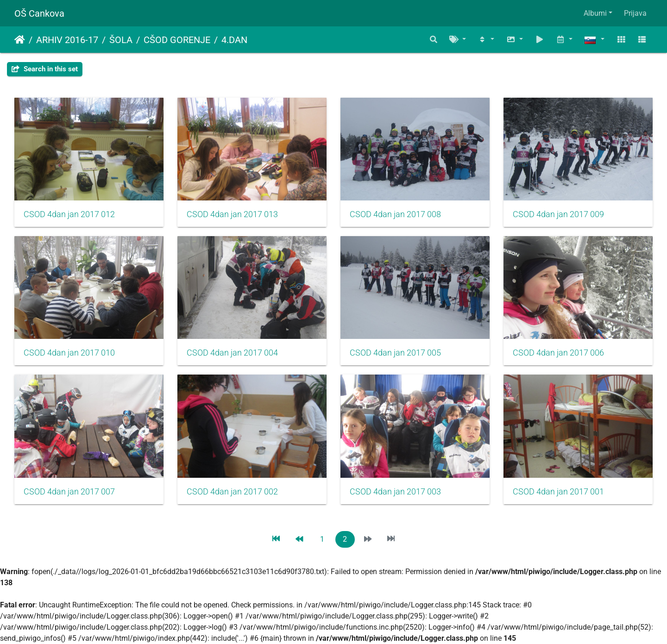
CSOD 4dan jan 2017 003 (395, 492)
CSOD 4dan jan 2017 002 (232, 492)
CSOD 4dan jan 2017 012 (69, 214)
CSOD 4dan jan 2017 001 (558, 492)
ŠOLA (121, 40)
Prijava (635, 13)
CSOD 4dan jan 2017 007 (69, 492)
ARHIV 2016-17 (67, 40)
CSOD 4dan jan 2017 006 (558, 353)
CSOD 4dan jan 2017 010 (69, 353)
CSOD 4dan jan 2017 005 (395, 353)
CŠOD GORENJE (177, 40)
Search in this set (45, 69)
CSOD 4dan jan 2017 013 (232, 214)
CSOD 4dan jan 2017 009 (558, 214)
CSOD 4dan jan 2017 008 (395, 214)
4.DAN (234, 40)
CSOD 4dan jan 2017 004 (232, 353)
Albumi (595, 13)
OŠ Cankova (39, 13)
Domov (20, 40)
